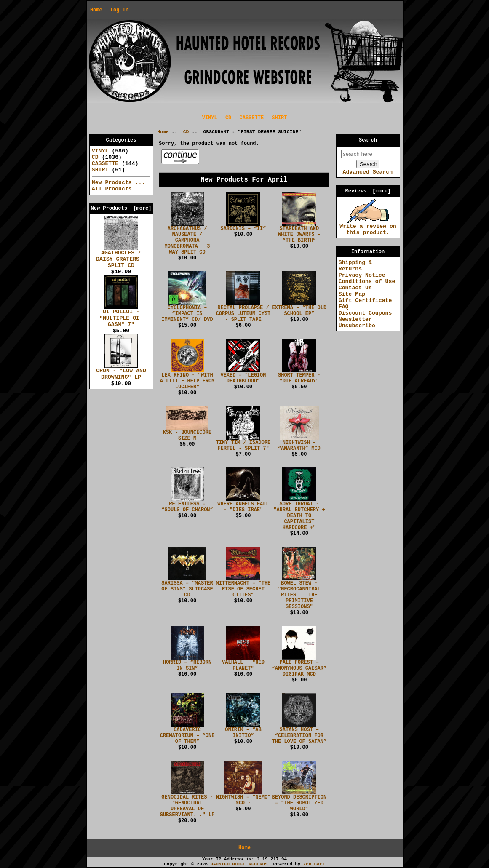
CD (186, 132)
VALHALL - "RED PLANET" (243, 665)
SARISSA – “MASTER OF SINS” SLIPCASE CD (187, 589)
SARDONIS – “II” (243, 229)
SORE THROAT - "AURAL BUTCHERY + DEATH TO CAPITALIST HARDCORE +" (299, 516)
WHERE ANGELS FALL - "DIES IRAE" (243, 507)
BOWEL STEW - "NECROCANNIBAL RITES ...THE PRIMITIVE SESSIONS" (299, 595)
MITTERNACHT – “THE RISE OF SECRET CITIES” (243, 589)
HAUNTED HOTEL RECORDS (239, 864)
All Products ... (119, 189)
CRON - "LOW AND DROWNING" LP (121, 372)
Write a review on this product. (368, 227)
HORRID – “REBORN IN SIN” (187, 665)
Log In (119, 10)
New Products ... (119, 183)
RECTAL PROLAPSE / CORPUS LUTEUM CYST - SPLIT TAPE (243, 314)
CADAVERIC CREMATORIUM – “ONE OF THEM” (187, 736)
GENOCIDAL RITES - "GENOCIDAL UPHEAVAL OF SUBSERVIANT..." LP (187, 806)
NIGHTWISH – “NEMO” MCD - (243, 800)
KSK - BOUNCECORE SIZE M (187, 435)
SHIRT (279, 118)
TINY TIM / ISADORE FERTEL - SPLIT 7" (243, 446)
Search (368, 140)
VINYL (210, 118)
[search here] (368, 154)
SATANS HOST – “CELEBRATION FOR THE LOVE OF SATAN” (299, 736)
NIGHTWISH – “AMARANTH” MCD (299, 446)
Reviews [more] (368, 191)
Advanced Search (367, 172)
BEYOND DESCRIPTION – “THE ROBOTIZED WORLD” (299, 803)
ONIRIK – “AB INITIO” (243, 733)
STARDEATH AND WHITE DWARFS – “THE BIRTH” (299, 235)
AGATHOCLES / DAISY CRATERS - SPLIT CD (121, 257)
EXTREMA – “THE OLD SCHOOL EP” (299, 311)
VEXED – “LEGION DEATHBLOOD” (243, 378)
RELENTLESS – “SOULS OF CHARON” (187, 507)
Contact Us (355, 288)
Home (96, 10)
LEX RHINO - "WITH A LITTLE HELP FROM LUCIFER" (187, 381)
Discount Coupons (365, 313)
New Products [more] (121, 208)
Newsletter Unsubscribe (357, 323)
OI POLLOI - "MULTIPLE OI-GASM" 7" (121, 316)
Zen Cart (314, 864)
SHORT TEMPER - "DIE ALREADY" (299, 378)
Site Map (352, 294)
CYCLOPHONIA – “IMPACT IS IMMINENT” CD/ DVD (187, 314)
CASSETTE (252, 118)
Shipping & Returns (355, 266)
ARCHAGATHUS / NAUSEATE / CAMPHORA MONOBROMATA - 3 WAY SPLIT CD (187, 240)
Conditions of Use (367, 282)
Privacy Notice (362, 275)
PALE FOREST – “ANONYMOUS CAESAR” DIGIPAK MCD (299, 668)
